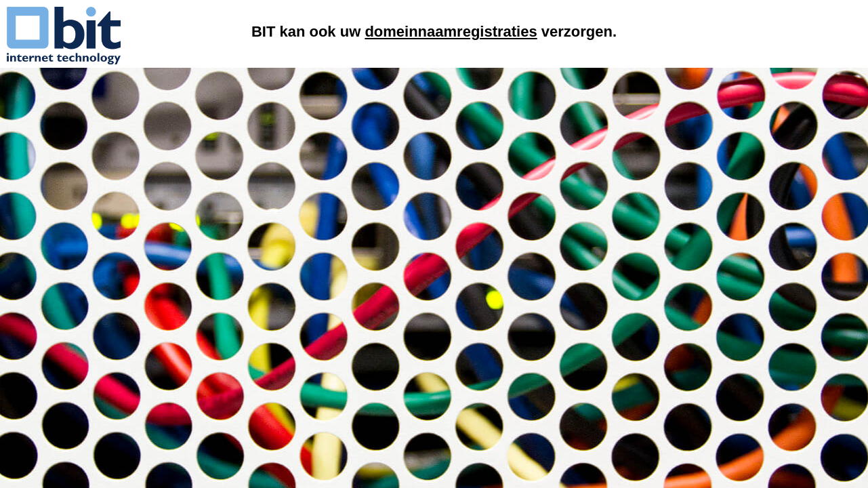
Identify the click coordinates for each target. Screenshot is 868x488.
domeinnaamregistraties (451, 32)
